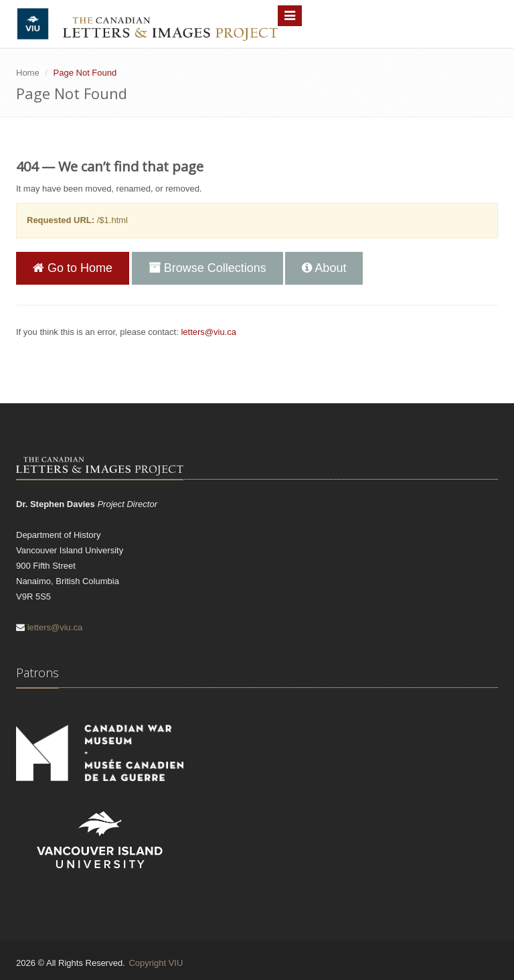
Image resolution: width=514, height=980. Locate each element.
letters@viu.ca (208, 332)
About (324, 268)
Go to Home (73, 268)
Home (28, 73)
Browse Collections (207, 268)
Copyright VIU (156, 963)
